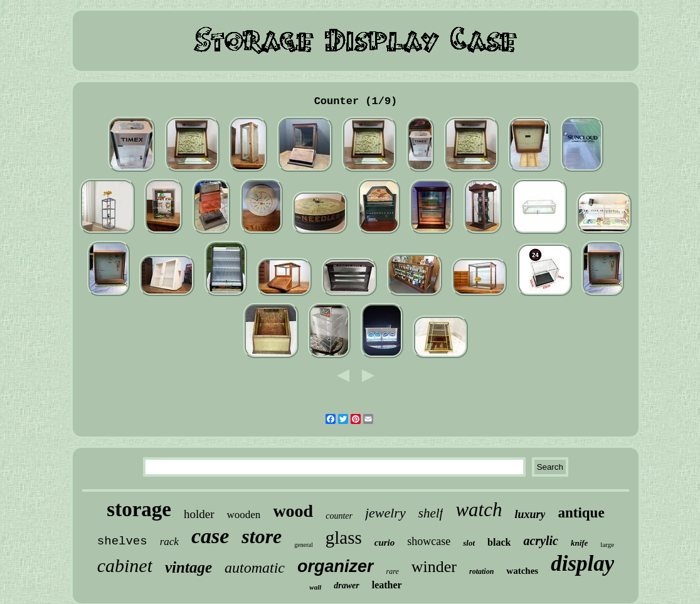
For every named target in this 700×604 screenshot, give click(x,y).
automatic (255, 568)
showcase (429, 541)
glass (344, 538)
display (582, 564)
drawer (346, 585)
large (607, 544)
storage (139, 509)
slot (469, 543)
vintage (188, 567)
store (262, 536)
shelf (431, 513)
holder (199, 514)
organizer (336, 566)
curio (385, 543)
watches (522, 571)
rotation (481, 571)
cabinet (125, 565)
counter (339, 516)
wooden (244, 515)
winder (434, 567)
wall (315, 587)
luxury (530, 514)
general (303, 545)
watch (479, 510)
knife (579, 543)
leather (387, 585)
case (210, 536)
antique (581, 513)
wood (293, 511)
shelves (122, 541)
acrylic (541, 541)
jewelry (385, 513)
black (499, 542)
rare (393, 571)
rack (169, 542)
